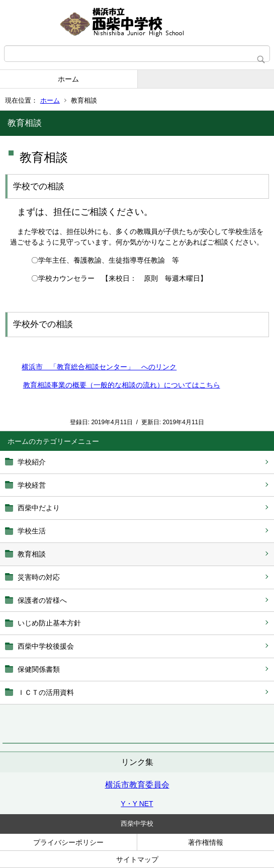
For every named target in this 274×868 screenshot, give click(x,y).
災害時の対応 (39, 577)
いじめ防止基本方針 (49, 623)
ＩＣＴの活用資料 (46, 692)
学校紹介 (32, 462)
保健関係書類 (39, 669)
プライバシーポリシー (68, 842)
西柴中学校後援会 (46, 646)
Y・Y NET (137, 804)
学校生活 (32, 531)
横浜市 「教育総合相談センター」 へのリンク (99, 367)
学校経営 (32, 485)
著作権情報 (206, 842)
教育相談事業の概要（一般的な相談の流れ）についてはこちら (122, 385)
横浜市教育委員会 (137, 785)
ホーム (68, 79)
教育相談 (32, 554)
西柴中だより (39, 508)
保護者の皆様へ (42, 600)
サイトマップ (137, 859)
